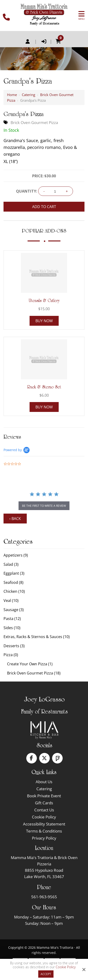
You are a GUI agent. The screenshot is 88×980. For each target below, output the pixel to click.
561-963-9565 (44, 897)
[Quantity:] (55, 191)
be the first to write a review (44, 506)
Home (12, 95)
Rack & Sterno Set (44, 387)
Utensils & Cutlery (44, 301)
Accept (46, 974)
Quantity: (27, 191)
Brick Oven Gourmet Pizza (34, 122)
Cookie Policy (66, 967)
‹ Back (15, 519)
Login (44, 42)
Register (28, 42)
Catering (29, 95)
